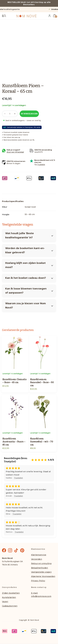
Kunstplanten (9, 597)
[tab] (13, 201)
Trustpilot (41, 165)
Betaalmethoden (40, 568)
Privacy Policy (38, 581)
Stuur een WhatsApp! (15, 152)
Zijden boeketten (11, 593)
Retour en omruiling (41, 563)
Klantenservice (39, 555)
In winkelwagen (29, 114)
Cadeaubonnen (10, 606)
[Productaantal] (10, 114)
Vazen (5, 602)
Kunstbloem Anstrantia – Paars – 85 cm (14, 442)
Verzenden (37, 559)
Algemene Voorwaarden (43, 576)
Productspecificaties (13, 201)
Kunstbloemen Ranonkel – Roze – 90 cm (42, 382)
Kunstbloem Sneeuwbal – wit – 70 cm (42, 442)
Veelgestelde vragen (41, 572)
